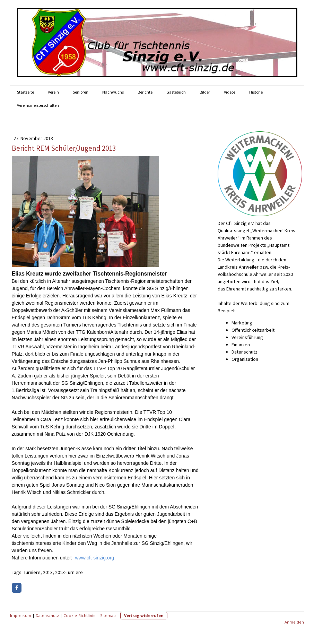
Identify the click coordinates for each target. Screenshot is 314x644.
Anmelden (294, 622)
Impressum (21, 615)
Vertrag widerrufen (144, 615)
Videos (230, 92)
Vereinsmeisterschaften (38, 105)
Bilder (205, 92)
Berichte (145, 92)
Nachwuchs (113, 92)
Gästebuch (176, 92)
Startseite (25, 92)
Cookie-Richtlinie (80, 615)
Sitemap (108, 615)
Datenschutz (47, 615)
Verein (53, 92)
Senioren (81, 92)
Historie (256, 92)
